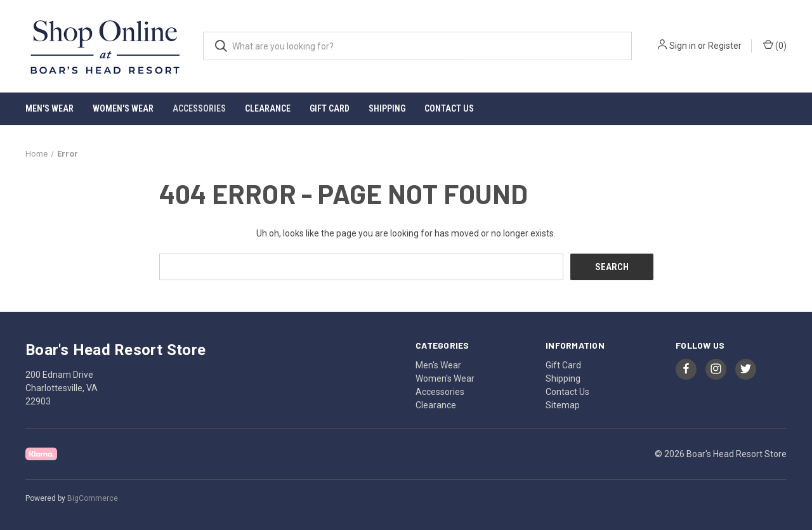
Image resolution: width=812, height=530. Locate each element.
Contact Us (449, 108)
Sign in (683, 46)
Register (725, 46)
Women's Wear (123, 108)
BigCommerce (93, 498)
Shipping (387, 108)
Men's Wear (49, 108)
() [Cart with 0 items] (775, 45)
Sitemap (563, 404)
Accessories (199, 108)
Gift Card (330, 108)
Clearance (268, 108)
